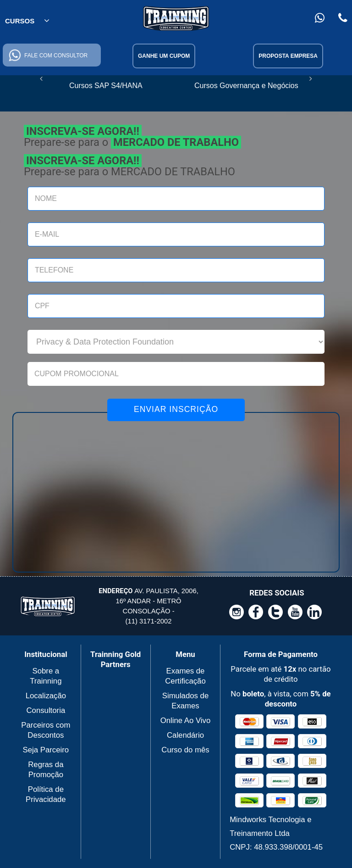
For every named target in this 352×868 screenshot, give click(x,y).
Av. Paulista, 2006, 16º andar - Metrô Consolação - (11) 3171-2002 (148, 606)
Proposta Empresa (288, 56)
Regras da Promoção (46, 770)
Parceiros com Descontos (46, 730)
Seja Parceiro (46, 750)
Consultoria (46, 710)
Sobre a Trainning (46, 676)
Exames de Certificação (185, 676)
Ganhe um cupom (164, 56)
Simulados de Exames (186, 701)
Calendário (185, 735)
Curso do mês (185, 750)
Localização (46, 696)
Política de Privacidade (46, 794)
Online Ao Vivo (186, 721)
